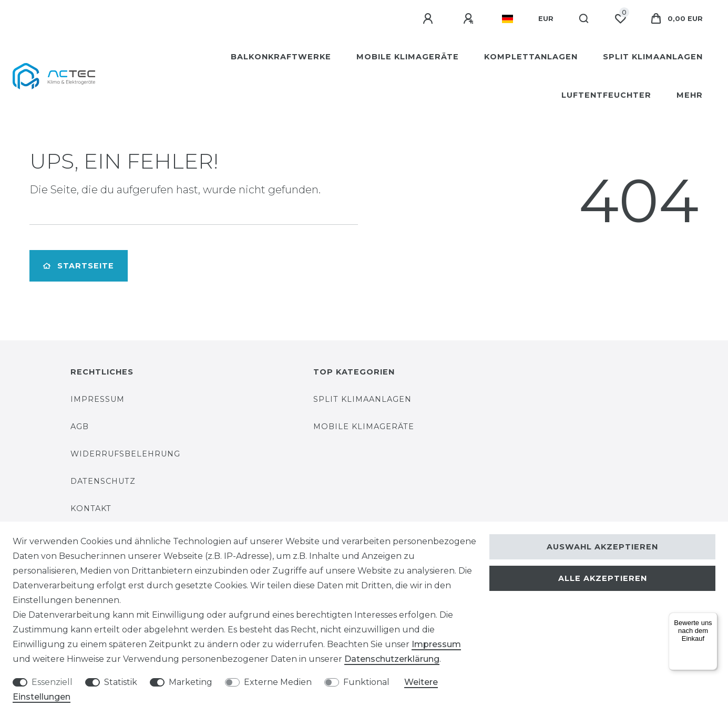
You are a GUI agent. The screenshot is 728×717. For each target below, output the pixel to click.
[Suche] (584, 19)
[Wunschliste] (620, 19)
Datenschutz (103, 481)
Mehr (690, 95)
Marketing (191, 682)
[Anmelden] (429, 19)
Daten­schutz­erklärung (392, 659)
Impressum (98, 399)
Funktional (366, 682)
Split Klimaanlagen (653, 57)
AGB (80, 427)
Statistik (121, 682)
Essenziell (52, 682)
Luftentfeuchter (606, 95)
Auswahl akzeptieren (602, 547)
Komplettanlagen (531, 57)
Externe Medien (278, 682)
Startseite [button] (79, 266)
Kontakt (91, 508)
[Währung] (546, 19)
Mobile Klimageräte (408, 57)
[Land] (507, 19)
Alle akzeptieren (603, 578)
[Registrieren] (470, 19)
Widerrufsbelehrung (125, 454)
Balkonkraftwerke (281, 57)
